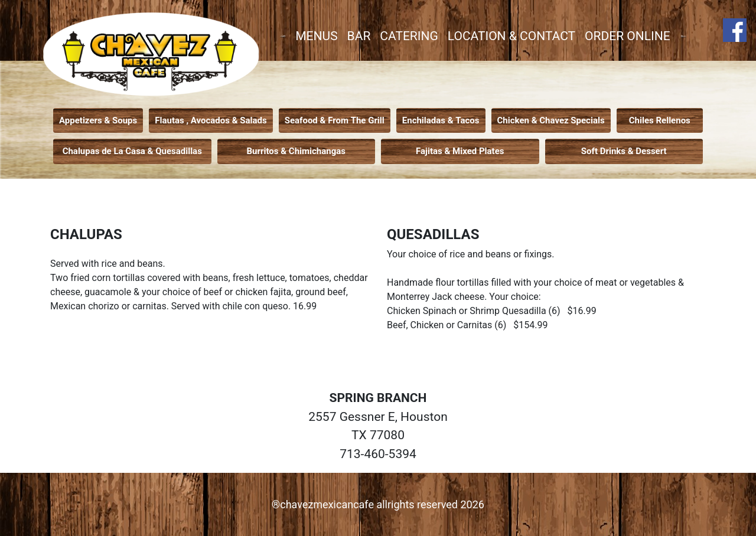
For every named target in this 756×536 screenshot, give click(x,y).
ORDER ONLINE (628, 36)
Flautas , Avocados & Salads (211, 120)
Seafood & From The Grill (335, 120)
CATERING (409, 36)
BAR (359, 36)
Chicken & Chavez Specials (551, 120)
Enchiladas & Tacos (441, 120)
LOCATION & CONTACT (511, 36)
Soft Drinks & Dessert (624, 151)
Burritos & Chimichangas (296, 151)
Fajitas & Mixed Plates (460, 151)
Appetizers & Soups (98, 120)
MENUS (316, 36)
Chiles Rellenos (660, 120)
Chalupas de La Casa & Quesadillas (132, 151)
